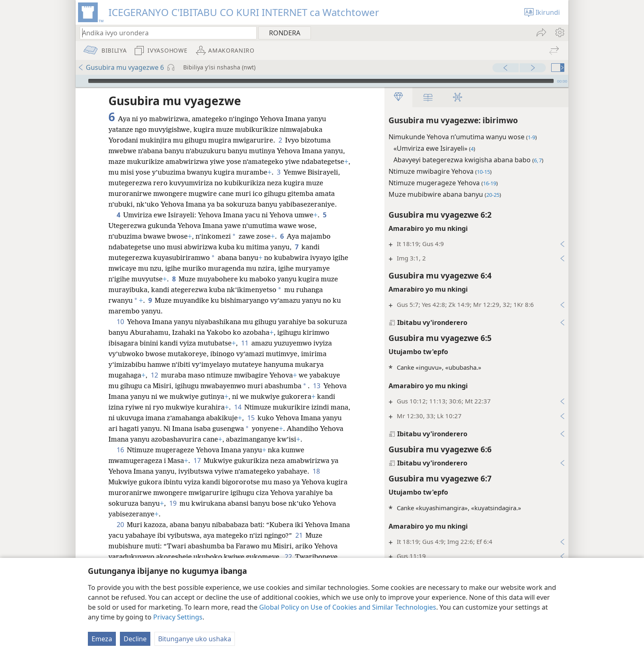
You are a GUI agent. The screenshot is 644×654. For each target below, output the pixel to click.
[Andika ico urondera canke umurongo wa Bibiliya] (164, 33)
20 (120, 525)
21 (299, 535)
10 (120, 322)
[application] (322, 81)
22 (288, 557)
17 (197, 461)
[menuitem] (559, 32)
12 (154, 375)
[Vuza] (81, 81)
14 (238, 407)
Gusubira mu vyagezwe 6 (121, 67)
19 (173, 503)
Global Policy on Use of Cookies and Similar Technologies (348, 607)
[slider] (321, 81)
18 (316, 471)
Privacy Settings (178, 617)
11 (245, 343)
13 (316, 386)
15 (251, 418)
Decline (135, 639)
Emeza (102, 639)
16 (120, 450)
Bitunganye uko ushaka (195, 639)
